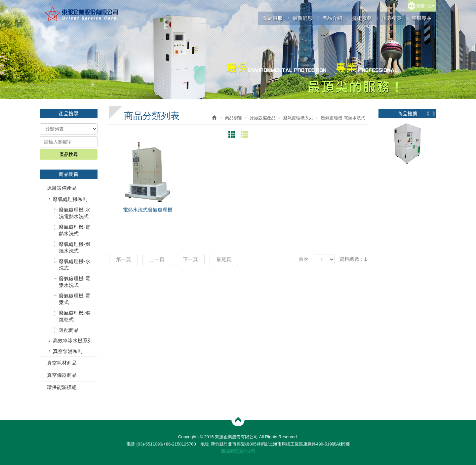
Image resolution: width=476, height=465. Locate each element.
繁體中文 (425, 6)
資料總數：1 (353, 259)
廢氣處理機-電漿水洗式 (75, 282)
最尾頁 (224, 259)
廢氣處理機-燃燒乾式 (75, 316)
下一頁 (190, 259)
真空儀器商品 (62, 375)
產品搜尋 (69, 154)
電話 (130, 444)
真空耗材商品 (62, 363)
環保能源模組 (62, 387)
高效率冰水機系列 (73, 341)
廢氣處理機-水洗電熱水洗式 (75, 213)
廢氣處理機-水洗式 (75, 265)
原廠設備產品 (62, 188)
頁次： (306, 259)
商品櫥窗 (234, 118)
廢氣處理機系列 (70, 199)
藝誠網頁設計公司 (238, 451)
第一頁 (123, 259)
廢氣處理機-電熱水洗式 (75, 230)
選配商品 (69, 330)
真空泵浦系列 (68, 351)
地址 (205, 444)
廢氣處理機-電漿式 (75, 299)
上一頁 (157, 259)
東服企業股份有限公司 (82, 14)
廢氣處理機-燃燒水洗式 (75, 247)
